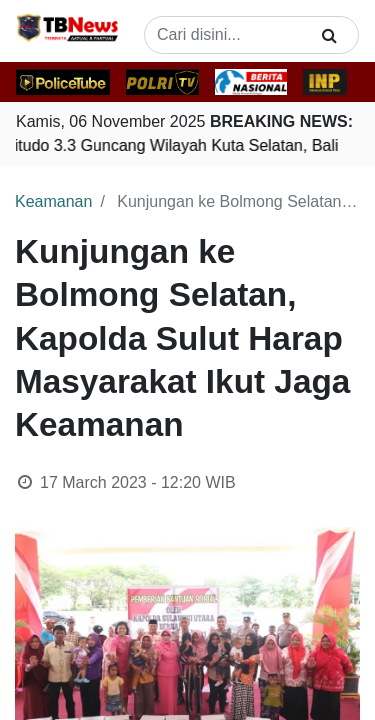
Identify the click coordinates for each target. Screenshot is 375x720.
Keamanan (53, 201)
